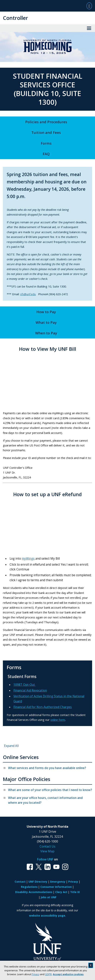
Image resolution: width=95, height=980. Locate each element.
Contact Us (47, 846)
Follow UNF (45, 859)
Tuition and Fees (46, 132)
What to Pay (46, 322)
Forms (46, 143)
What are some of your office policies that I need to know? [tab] (50, 790)
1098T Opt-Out (25, 685)
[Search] (89, 6)
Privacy (35, 974)
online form (58, 720)
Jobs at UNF (49, 897)
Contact (20, 882)
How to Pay (46, 312)
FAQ (46, 154)
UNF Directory (38, 882)
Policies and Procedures (46, 122)
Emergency (58, 882)
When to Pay (46, 333)
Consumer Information (56, 887)
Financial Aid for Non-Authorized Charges (43, 707)
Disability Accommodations (34, 892)
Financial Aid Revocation (30, 690)
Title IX (75, 892)
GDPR (48, 974)
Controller (15, 18)
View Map (47, 851)
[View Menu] (89, 28)
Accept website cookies (68, 974)
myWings (28, 559)
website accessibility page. (47, 915)
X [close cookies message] (91, 965)
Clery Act (61, 892)
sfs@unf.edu (28, 294)
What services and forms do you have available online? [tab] (47, 768)
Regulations (29, 887)
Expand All (11, 746)
